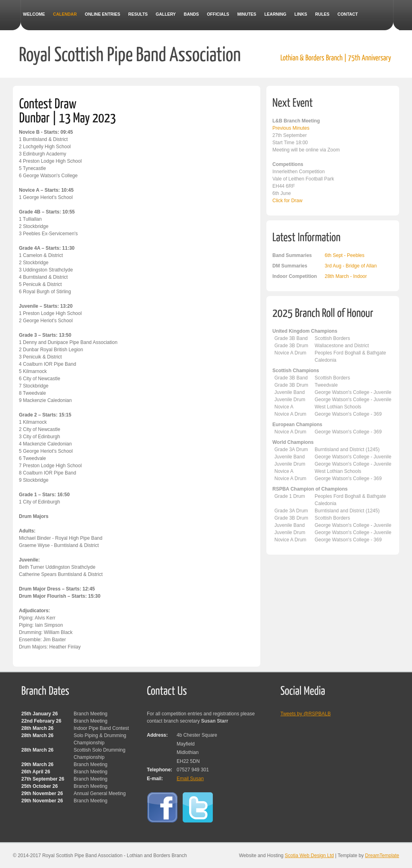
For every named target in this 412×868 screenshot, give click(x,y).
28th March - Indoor (346, 276)
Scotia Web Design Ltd (309, 856)
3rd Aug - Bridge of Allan (351, 266)
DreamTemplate (382, 856)
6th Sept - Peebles (345, 255)
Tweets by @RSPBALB (306, 714)
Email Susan (190, 779)
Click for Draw (287, 201)
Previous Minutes (291, 128)
